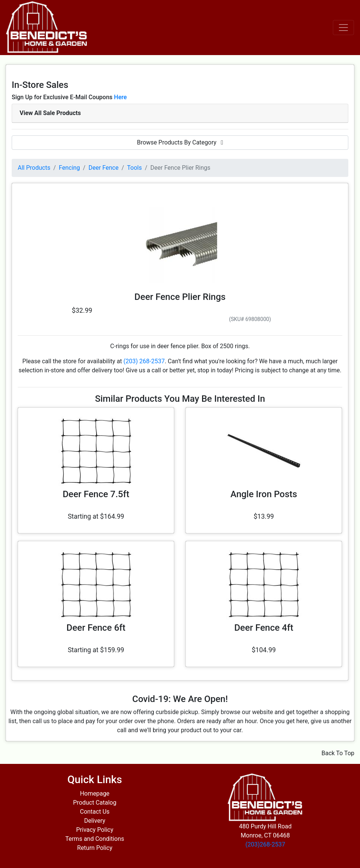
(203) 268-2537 (144, 361)
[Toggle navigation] (343, 28)
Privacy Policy (95, 830)
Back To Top (338, 753)
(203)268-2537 (265, 844)
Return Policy (95, 848)
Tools (134, 168)
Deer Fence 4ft (263, 628)
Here (120, 97)
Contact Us (95, 812)
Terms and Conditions (95, 839)
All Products (34, 168)
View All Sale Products (50, 113)
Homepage (95, 793)
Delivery (95, 821)
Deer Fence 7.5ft (96, 494)
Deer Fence (104, 168)
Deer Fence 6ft (96, 628)
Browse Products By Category (180, 142)
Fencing (69, 168)
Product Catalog (95, 803)
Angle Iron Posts (264, 494)
